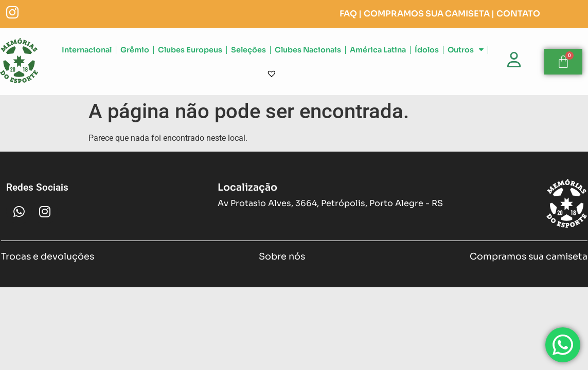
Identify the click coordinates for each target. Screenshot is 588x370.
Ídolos (427, 51)
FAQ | (351, 15)
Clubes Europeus (190, 51)
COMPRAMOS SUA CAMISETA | (429, 15)
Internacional (87, 51)
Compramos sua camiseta (529, 258)
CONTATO (518, 15)
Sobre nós (282, 258)
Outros (466, 51)
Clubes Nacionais (308, 51)
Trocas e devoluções (48, 258)
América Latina (378, 51)
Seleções (248, 51)
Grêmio (135, 51)
